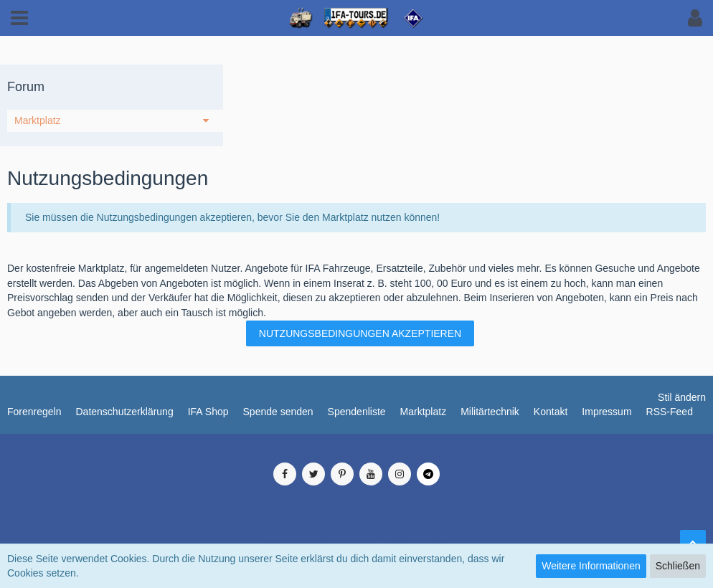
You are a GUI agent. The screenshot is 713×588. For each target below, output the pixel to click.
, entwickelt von (356, 507)
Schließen (678, 566)
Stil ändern (682, 397)
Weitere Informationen (591, 566)
